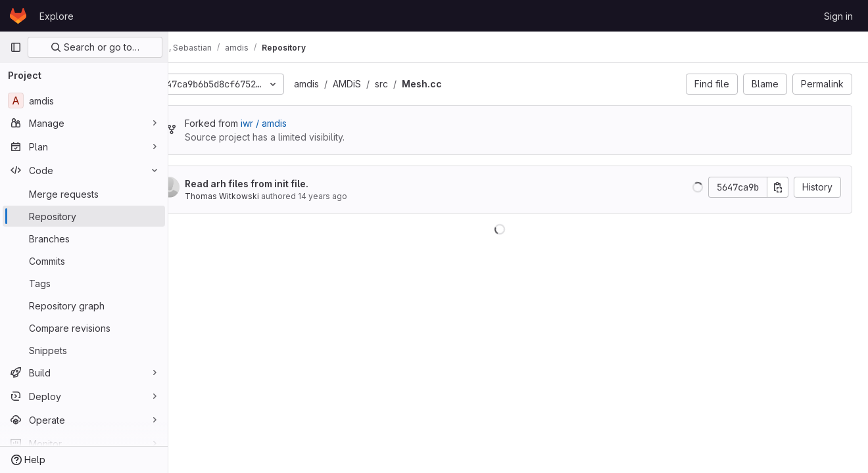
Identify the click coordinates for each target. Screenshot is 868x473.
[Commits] (84, 261)
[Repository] (84, 216)
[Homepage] (18, 16)
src (418, 84)
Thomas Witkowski (259, 196)
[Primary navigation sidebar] (16, 47)
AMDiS (384, 84)
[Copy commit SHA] (778, 187)
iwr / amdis (301, 123)
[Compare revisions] (84, 328)
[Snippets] (84, 350)
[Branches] (84, 238)
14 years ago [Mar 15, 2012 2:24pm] (359, 196)
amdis (343, 84)
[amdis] (84, 101)
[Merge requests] (84, 194)
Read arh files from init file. (283, 184)
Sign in (838, 16)
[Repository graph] (84, 305)
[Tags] (84, 283)
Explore (57, 16)
